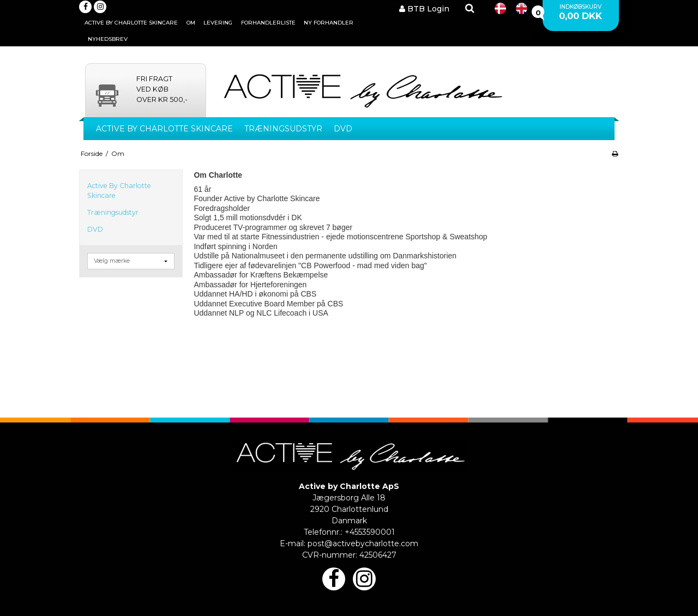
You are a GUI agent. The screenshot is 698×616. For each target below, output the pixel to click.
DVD (343, 129)
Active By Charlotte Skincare (164, 129)
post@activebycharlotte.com (363, 543)
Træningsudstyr (283, 129)
